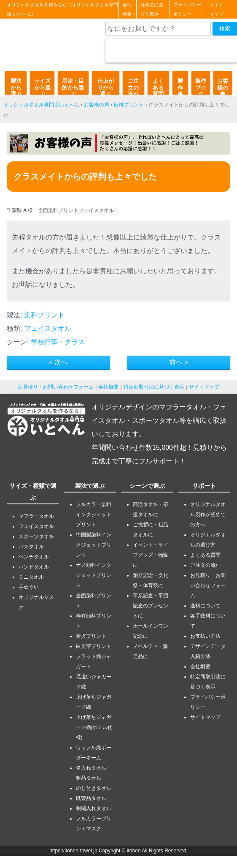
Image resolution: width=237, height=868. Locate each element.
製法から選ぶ (16, 86)
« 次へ (58, 362)
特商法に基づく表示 (152, 9)
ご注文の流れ (133, 86)
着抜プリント (91, 636)
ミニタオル (31, 577)
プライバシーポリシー (187, 9)
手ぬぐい (29, 587)
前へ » (179, 362)
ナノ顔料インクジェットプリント (94, 575)
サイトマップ (217, 9)
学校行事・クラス (58, 342)
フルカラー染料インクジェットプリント (94, 514)
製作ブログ (201, 86)
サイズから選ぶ (42, 86)
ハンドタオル (34, 567)
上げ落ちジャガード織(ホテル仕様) (94, 727)
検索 (225, 29)
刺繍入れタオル (94, 808)
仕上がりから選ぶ (106, 86)
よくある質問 (158, 86)
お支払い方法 (205, 636)
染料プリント (129, 105)
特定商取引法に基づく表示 (154, 387)
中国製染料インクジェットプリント (94, 545)
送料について (205, 606)
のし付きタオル (94, 788)
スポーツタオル (36, 536)
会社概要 (127, 9)
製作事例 (180, 86)
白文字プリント (94, 646)
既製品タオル (91, 798)
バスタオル (31, 547)
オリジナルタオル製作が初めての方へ (208, 514)
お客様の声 (223, 86)
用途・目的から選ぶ (73, 86)
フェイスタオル (48, 328)
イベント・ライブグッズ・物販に (151, 555)
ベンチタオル (34, 557)
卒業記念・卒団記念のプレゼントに (151, 606)
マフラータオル (36, 516)
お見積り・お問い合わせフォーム (56, 387)
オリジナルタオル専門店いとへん (41, 105)
